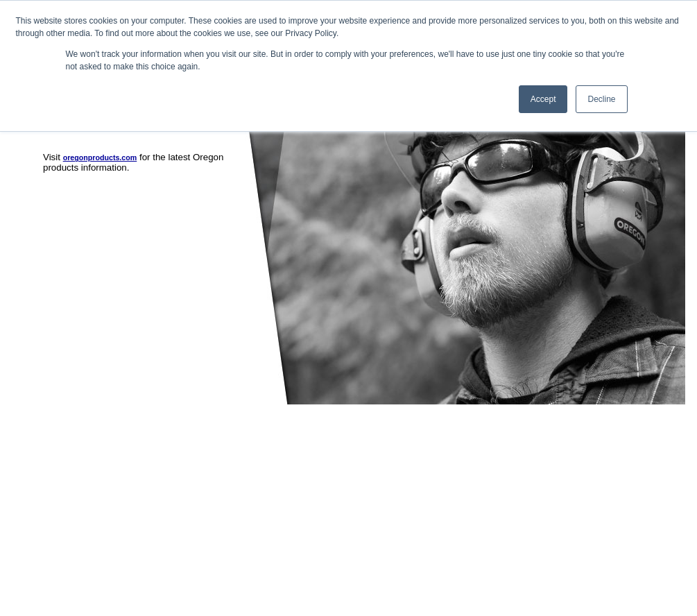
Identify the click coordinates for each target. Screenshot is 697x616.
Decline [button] (601, 99)
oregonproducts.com (100, 157)
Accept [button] (543, 99)
